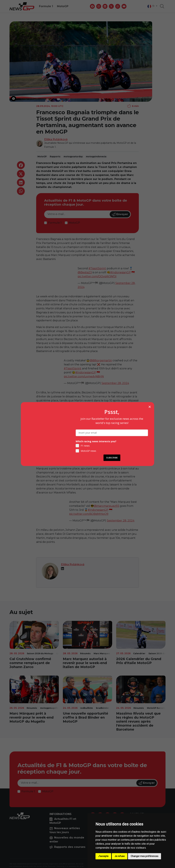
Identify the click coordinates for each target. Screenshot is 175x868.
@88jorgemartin (101, 360)
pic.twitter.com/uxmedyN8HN (84, 376)
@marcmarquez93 (106, 506)
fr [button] (151, 6)
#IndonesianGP (120, 272)
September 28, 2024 (115, 383)
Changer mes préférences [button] (144, 856)
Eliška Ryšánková (56, 139)
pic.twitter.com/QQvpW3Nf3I (97, 276)
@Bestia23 (85, 272)
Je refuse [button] (120, 856)
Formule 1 (46, 6)
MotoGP (63, 6)
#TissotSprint (97, 268)
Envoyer (120, 214)
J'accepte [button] (103, 856)
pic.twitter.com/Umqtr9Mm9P (106, 445)
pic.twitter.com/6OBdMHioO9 (89, 514)
